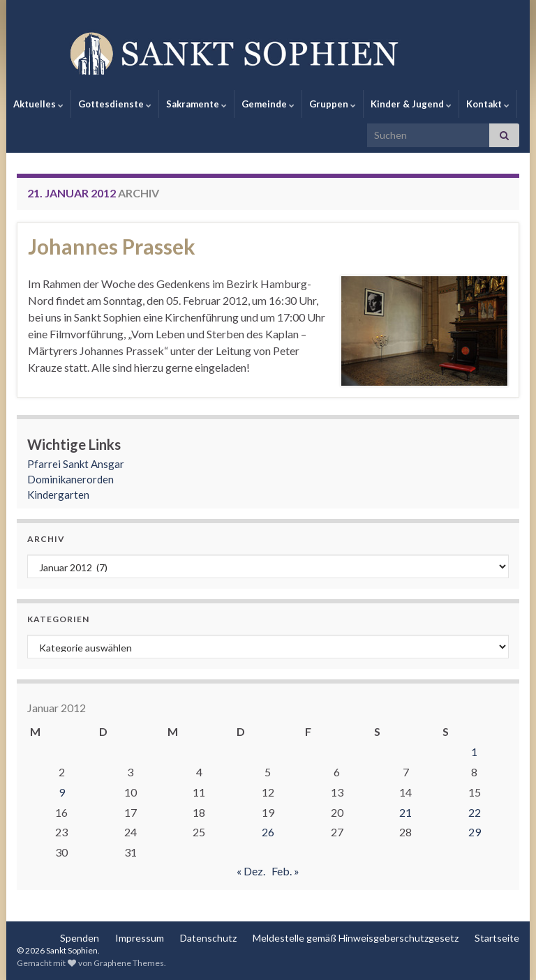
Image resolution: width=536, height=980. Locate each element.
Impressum (140, 938)
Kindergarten (58, 495)
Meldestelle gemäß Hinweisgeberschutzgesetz (356, 938)
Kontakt (488, 104)
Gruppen (333, 104)
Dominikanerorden (70, 479)
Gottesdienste (115, 104)
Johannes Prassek (112, 246)
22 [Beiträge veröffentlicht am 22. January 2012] (475, 812)
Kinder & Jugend (411, 104)
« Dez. (251, 871)
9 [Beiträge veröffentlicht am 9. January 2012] (62, 792)
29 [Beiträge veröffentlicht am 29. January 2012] (475, 832)
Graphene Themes (129, 963)
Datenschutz (208, 938)
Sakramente (196, 104)
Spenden (80, 938)
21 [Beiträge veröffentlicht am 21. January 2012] (405, 812)
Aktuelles (38, 104)
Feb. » (285, 871)
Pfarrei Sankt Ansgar (76, 464)
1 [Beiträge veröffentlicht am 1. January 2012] (474, 752)
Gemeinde (268, 104)
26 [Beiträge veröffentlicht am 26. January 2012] (268, 832)
